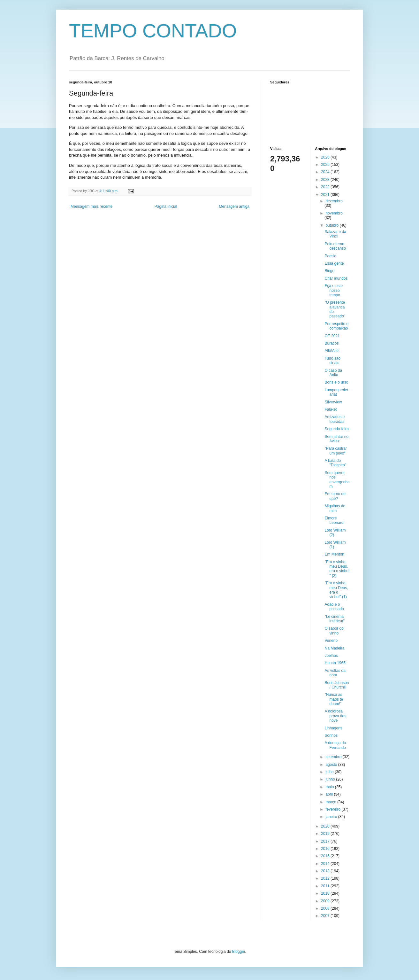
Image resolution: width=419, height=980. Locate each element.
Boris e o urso (336, 382)
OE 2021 (332, 336)
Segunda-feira (336, 429)
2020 (326, 826)
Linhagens (333, 728)
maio (330, 787)
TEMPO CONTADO (153, 31)
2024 (326, 172)
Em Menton (334, 554)
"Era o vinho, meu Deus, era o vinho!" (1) (336, 590)
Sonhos (331, 735)
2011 (326, 886)
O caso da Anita (333, 373)
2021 (326, 195)
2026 (326, 157)
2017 (326, 841)
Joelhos (331, 656)
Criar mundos (336, 278)
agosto (332, 765)
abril (330, 794)
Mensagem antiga (234, 206)
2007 (326, 916)
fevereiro (333, 809)
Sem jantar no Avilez (336, 439)
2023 (326, 180)
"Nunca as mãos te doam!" (334, 699)
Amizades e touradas (335, 419)
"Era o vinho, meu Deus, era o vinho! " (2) (337, 569)
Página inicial (166, 206)
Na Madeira (334, 648)
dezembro (334, 201)
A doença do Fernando (335, 745)
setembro (334, 757)
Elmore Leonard (334, 520)
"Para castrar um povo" (336, 451)
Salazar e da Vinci (335, 234)
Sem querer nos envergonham (337, 480)
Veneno (331, 641)
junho (331, 779)
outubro (332, 225)
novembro (334, 213)
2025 (326, 165)
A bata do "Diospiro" (335, 463)
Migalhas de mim (335, 508)
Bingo (329, 271)
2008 (326, 908)
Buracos (331, 343)
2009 (326, 901)
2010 (326, 893)
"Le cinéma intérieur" (335, 619)
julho (330, 772)
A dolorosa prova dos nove (335, 716)
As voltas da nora (335, 673)
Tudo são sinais (332, 361)
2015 (326, 856)
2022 (326, 187)
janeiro (332, 817)
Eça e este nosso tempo (334, 290)
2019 (326, 834)
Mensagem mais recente (91, 206)
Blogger (239, 952)
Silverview (333, 402)
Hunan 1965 (335, 663)
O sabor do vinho (334, 631)
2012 (326, 878)
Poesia (330, 256)
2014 (326, 864)
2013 (326, 871)
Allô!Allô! (332, 351)
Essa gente (334, 263)
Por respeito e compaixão (336, 326)
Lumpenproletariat (336, 392)
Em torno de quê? (335, 496)
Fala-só (331, 409)
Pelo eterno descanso (335, 246)
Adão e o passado (334, 607)
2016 (326, 849)
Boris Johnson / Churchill (337, 685)
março (331, 802)
